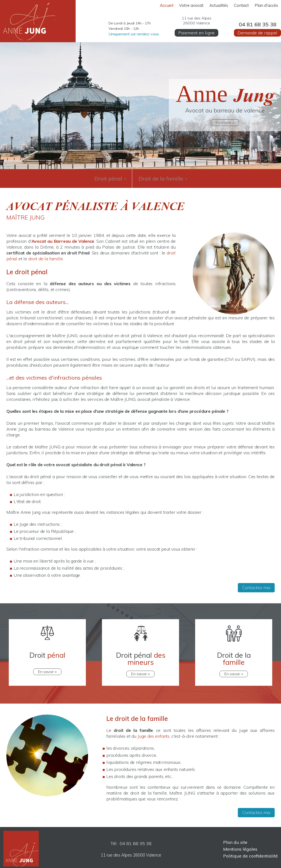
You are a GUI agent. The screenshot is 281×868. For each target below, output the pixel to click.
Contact (241, 5)
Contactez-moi (256, 584)
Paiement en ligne (196, 33)
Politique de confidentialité (251, 853)
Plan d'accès (266, 5)
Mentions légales (240, 846)
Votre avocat (191, 5)
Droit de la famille (164, 177)
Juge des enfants (154, 733)
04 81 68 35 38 (258, 24)
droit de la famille (46, 256)
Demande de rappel (257, 33)
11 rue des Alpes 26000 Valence (131, 852)
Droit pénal (108, 177)
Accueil (166, 5)
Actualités (219, 5)
